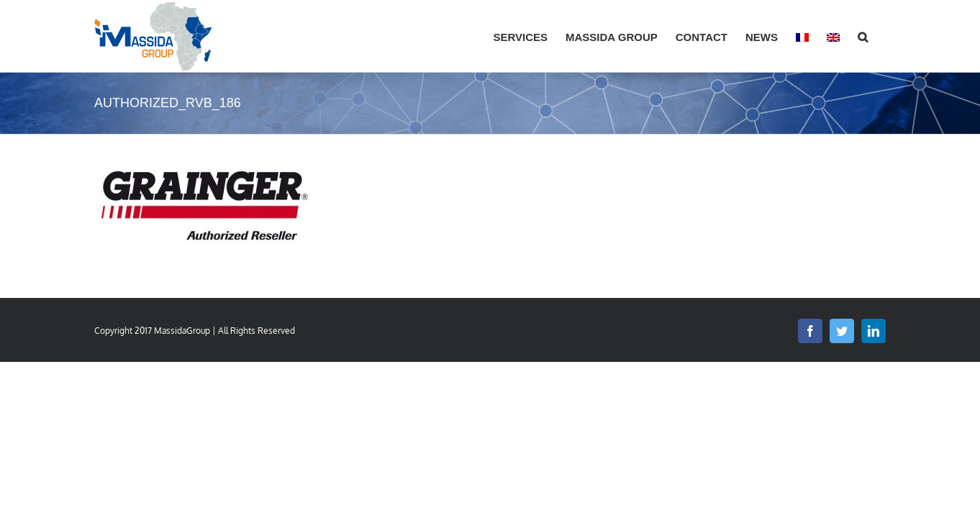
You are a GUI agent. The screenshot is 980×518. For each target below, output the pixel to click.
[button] (881, 36)
